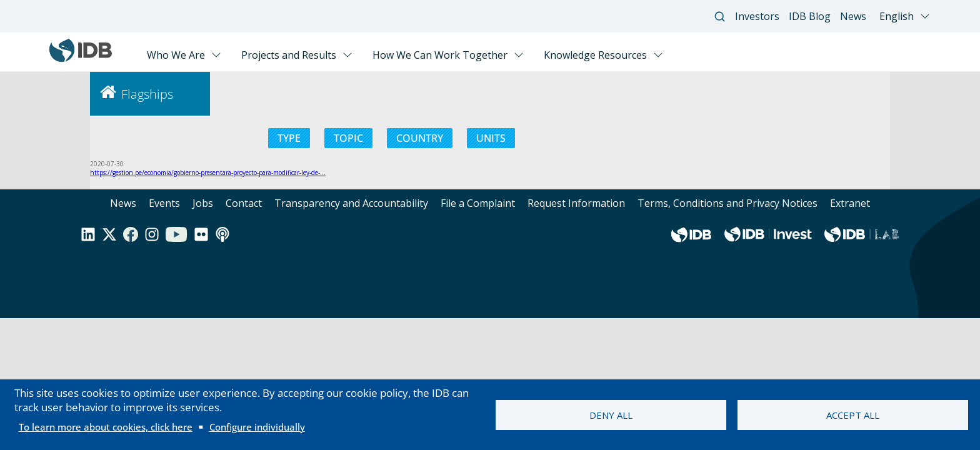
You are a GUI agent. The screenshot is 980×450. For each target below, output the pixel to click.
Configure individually (257, 427)
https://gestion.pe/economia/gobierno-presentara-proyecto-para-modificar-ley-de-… (208, 172)
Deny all (611, 415)
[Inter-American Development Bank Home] (81, 59)
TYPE (289, 138)
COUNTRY (420, 138)
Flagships (147, 94)
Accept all (853, 415)
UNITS (491, 138)
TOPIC (348, 138)
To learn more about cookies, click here (106, 427)
